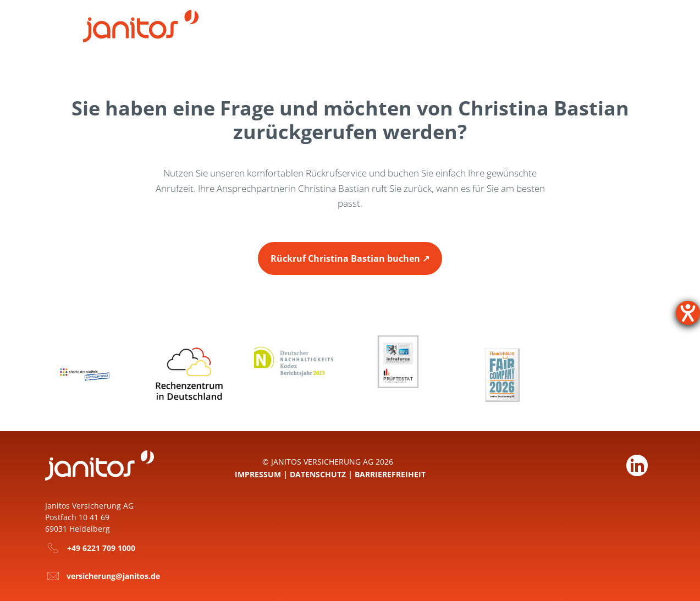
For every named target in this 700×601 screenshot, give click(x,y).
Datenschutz (318, 473)
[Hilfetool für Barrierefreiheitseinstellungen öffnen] (688, 313)
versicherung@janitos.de (113, 575)
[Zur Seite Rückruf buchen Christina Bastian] (350, 258)
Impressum (258, 473)
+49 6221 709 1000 (101, 547)
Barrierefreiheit (390, 473)
